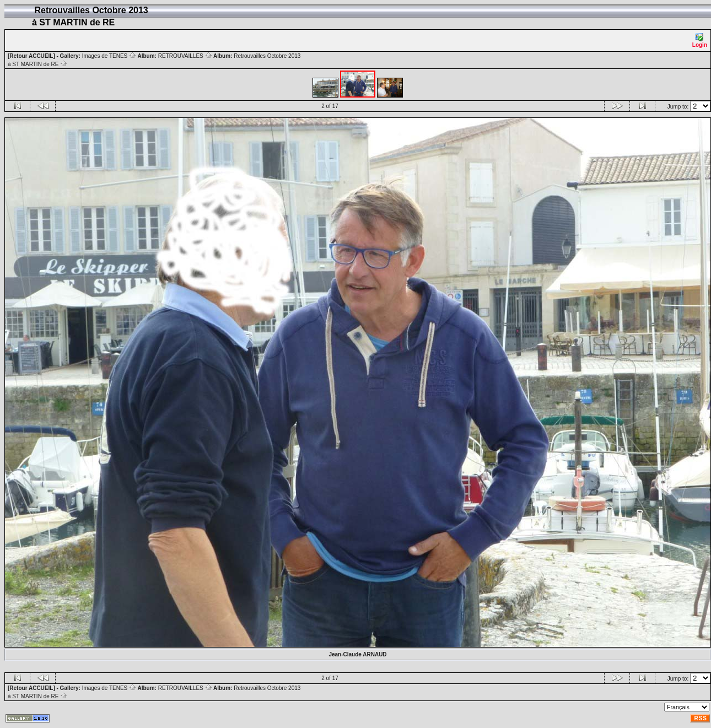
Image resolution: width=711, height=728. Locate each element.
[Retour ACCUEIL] (31, 56)
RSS (701, 718)
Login (700, 41)
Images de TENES (109, 56)
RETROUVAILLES (185, 56)
